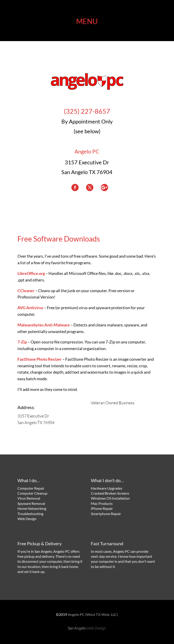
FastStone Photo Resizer (40, 359)
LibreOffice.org (31, 273)
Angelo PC (87, 151)
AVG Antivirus (30, 308)
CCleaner (26, 291)
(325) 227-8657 (87, 111)
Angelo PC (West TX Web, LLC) (93, 614)
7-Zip (22, 342)
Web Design (27, 519)
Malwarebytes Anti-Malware (44, 325)
